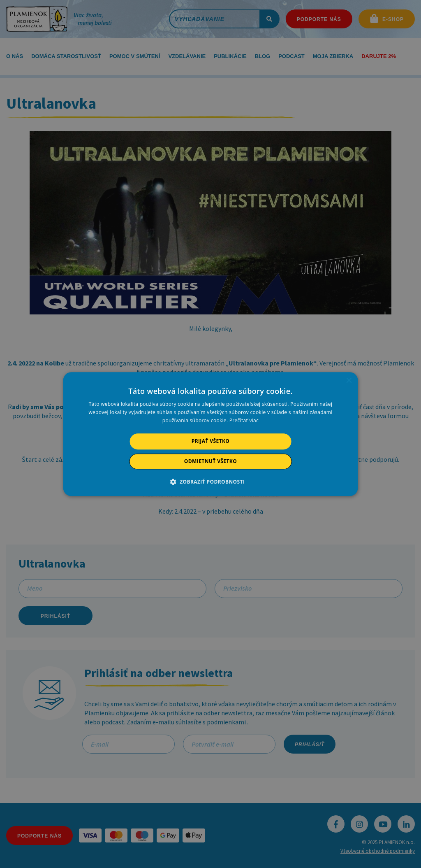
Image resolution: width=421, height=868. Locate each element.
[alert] (210, 434)
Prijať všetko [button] (211, 441)
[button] (211, 482)
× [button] (348, 381)
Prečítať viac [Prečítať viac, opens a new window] (244, 421)
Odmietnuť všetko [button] (210, 461)
